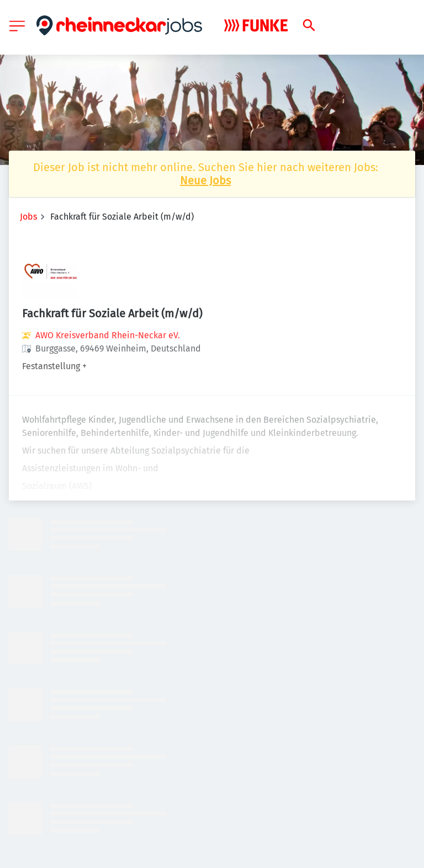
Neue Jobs (205, 180)
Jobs (28, 217)
